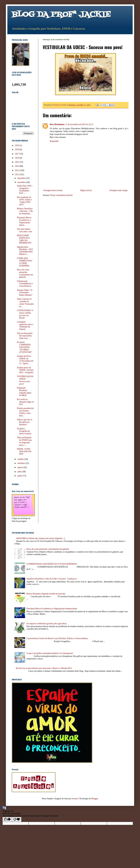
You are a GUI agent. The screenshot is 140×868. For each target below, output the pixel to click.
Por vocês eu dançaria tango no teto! (25, 402)
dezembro (22, 178)
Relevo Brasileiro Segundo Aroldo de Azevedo (46, 594)
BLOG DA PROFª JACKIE (61, 15)
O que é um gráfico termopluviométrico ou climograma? (50, 653)
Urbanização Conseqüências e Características (25, 284)
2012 (17, 174)
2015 (17, 162)
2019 (17, 145)
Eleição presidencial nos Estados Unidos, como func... (25, 412)
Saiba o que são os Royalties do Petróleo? (25, 422)
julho (20, 472)
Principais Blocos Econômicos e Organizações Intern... (24, 221)
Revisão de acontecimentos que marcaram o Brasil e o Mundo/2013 (44, 668)
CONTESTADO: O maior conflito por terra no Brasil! (25, 314)
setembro (21, 463)
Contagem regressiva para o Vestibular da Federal (25, 326)
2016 (17, 158)
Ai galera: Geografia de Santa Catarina (24, 431)
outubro (21, 459)
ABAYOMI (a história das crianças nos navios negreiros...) (40, 538)
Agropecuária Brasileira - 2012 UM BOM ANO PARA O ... (25, 251)
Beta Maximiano (57, 124)
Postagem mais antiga (118, 190)
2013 (17, 170)
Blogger (95, 799)
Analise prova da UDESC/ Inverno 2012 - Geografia (25, 370)
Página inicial (86, 190)
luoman (75, 799)
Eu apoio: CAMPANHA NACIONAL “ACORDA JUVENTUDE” (25, 347)
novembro (22, 182)
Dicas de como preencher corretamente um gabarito (25, 273)
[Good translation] (7, 819)
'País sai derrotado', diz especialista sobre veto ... (25, 336)
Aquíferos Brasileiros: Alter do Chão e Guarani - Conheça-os (52, 579)
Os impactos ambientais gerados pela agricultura (47, 624)
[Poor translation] (17, 819)
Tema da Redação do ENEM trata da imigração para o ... (24, 441)
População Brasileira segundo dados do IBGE (24, 392)
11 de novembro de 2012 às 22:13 (79, 124)
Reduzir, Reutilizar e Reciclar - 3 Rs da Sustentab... (25, 211)
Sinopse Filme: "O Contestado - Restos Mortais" (25, 293)
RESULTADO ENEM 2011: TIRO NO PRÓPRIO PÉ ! (24, 239)
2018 (17, 150)
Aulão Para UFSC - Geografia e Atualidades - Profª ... (25, 189)
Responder (54, 141)
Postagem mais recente (53, 190)
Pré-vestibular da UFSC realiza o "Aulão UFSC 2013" (24, 201)
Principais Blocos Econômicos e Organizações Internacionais (52, 609)
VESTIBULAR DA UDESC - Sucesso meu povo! (25, 380)
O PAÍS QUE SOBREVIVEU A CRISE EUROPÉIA (25, 262)
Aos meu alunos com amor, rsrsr (25, 230)
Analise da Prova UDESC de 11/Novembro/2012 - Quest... (25, 360)
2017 (17, 154)
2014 (17, 166)
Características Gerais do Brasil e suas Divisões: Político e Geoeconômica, (57, 638)
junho (20, 476)
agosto (20, 467)
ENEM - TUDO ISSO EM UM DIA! (24, 451)
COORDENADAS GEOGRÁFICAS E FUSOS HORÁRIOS (52, 564)
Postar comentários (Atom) (61, 195)
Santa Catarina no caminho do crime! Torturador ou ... (25, 303)
